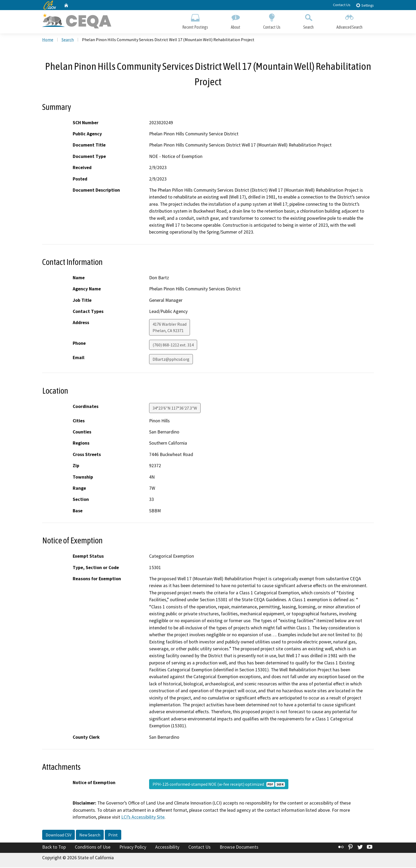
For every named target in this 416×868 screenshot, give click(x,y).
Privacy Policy (133, 848)
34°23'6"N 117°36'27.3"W (175, 408)
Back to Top (54, 848)
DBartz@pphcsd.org (171, 360)
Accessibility (167, 848)
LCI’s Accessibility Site (143, 818)
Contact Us (342, 5)
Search (308, 21)
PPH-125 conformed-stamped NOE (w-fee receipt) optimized (219, 785)
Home (48, 40)
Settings (365, 5)
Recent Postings (195, 21)
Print (113, 835)
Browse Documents (239, 848)
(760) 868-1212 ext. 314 (173, 345)
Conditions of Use (93, 848)
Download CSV (59, 835)
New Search (90, 835)
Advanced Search (349, 21)
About (236, 21)
